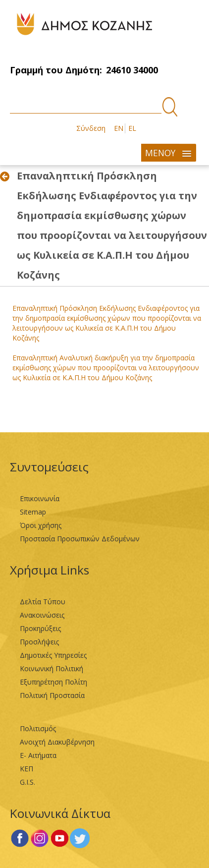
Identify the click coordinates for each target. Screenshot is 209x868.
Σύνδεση (91, 128)
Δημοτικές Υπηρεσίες (53, 655)
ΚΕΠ (26, 769)
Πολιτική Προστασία (52, 695)
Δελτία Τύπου (43, 602)
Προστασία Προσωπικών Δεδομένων (80, 539)
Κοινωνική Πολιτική (52, 668)
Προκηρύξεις (40, 628)
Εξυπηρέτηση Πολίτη (53, 682)
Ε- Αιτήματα (38, 755)
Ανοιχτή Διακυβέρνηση (57, 742)
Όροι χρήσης (41, 525)
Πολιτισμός (38, 728)
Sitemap (33, 512)
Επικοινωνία (40, 498)
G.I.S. (27, 782)
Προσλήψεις (39, 642)
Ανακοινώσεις (42, 615)
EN (119, 128)
